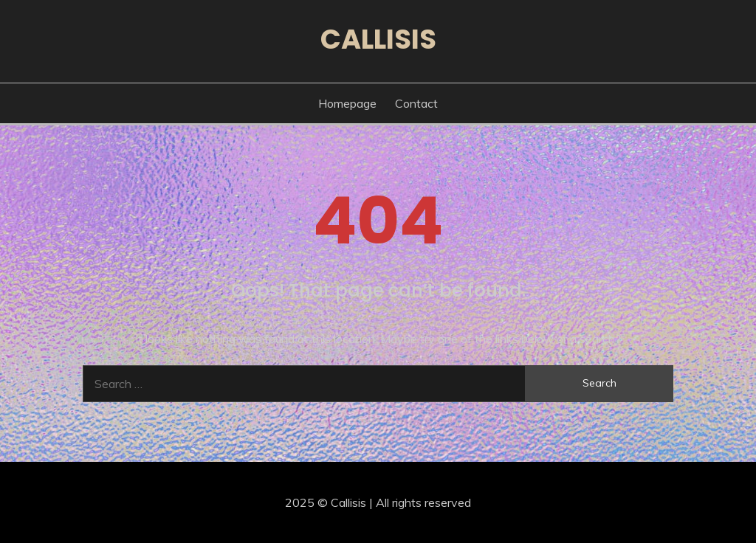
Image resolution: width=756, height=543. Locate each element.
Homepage (347, 103)
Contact (416, 103)
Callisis (378, 39)
